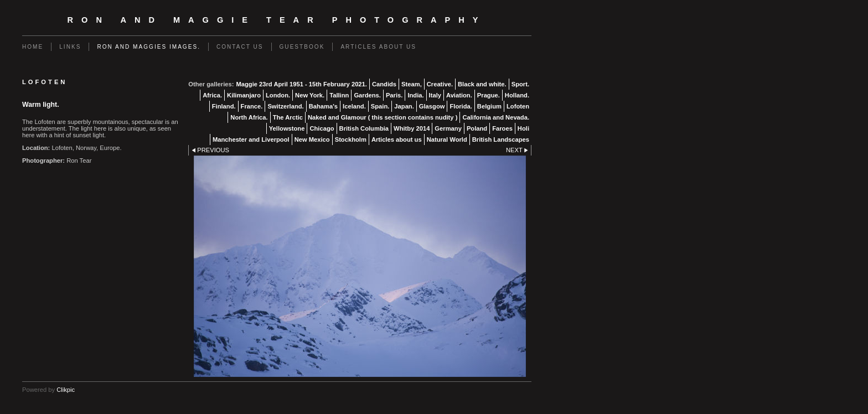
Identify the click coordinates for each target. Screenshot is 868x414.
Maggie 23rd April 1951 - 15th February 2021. (301, 84)
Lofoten (518, 106)
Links (70, 47)
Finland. (224, 106)
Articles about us (378, 47)
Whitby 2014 (412, 128)
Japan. (404, 106)
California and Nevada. (496, 117)
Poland (477, 128)
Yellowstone (287, 128)
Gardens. (367, 95)
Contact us (240, 47)
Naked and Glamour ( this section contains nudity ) (383, 117)
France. (252, 106)
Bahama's (323, 106)
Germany (448, 128)
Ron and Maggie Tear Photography (277, 20)
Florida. (461, 106)
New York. (310, 95)
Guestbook (302, 47)
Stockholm (351, 139)
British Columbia (364, 128)
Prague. (489, 95)
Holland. (517, 95)
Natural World (447, 139)
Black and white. (482, 84)
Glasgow (432, 106)
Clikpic (66, 390)
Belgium (489, 106)
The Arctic (288, 117)
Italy (435, 95)
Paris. (394, 95)
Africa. (212, 95)
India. (415, 95)
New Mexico (312, 139)
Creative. (440, 84)
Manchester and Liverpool (251, 139)
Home (33, 47)
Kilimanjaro (244, 95)
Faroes (502, 128)
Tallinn (339, 95)
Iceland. (354, 106)
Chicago (322, 128)
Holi (523, 128)
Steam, (412, 84)
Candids (384, 84)
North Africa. (249, 117)
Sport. (520, 84)
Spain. (380, 106)
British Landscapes (501, 139)
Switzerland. (285, 106)
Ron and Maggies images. (149, 47)
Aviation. (459, 95)
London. (278, 95)
